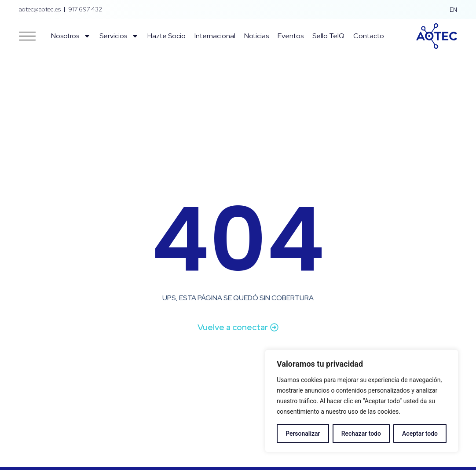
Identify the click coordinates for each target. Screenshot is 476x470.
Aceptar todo (420, 434)
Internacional (215, 36)
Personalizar (303, 434)
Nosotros (71, 36)
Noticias (256, 36)
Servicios (119, 36)
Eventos (291, 36)
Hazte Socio (167, 36)
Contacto (369, 36)
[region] (362, 401)
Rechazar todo (361, 434)
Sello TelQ (328, 36)
